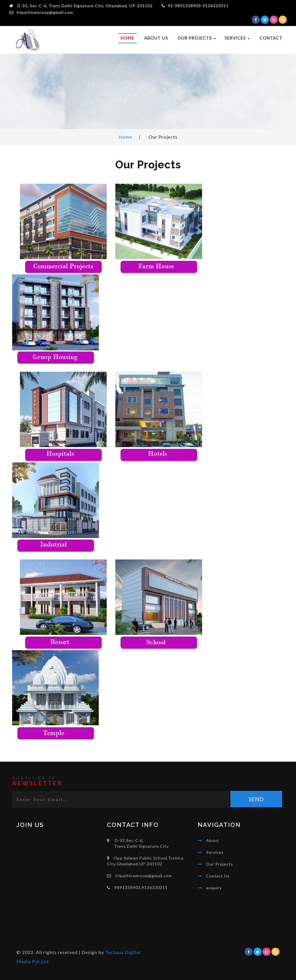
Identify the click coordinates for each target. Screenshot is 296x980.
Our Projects (197, 38)
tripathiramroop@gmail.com (45, 12)
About (213, 840)
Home (127, 38)
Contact (271, 38)
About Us (156, 38)
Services (237, 38)
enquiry (214, 888)
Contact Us (218, 876)
